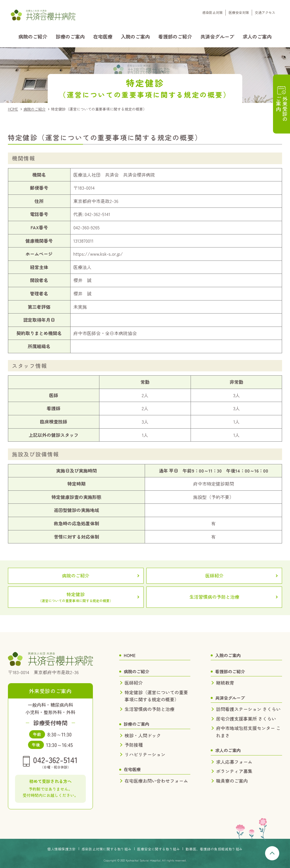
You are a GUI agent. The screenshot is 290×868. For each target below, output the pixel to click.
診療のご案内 (70, 36)
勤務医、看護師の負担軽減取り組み (214, 849)
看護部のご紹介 (175, 36)
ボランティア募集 (234, 771)
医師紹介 (214, 575)
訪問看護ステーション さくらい (248, 709)
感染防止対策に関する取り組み (106, 849)
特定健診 (76, 597)
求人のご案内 (257, 36)
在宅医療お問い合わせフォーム (156, 781)
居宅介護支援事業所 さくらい (246, 719)
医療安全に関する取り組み (158, 849)
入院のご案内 (135, 36)
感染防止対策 (212, 12)
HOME (13, 109)
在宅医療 (103, 36)
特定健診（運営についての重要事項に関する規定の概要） (156, 696)
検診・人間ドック (143, 735)
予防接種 (134, 745)
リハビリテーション (145, 754)
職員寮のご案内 (232, 781)
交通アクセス (265, 12)
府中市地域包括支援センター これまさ (248, 732)
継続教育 (225, 683)
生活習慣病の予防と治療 (214, 597)
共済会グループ (217, 36)
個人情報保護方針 (62, 849)
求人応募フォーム (234, 762)
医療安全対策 (239, 12)
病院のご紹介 (33, 36)
